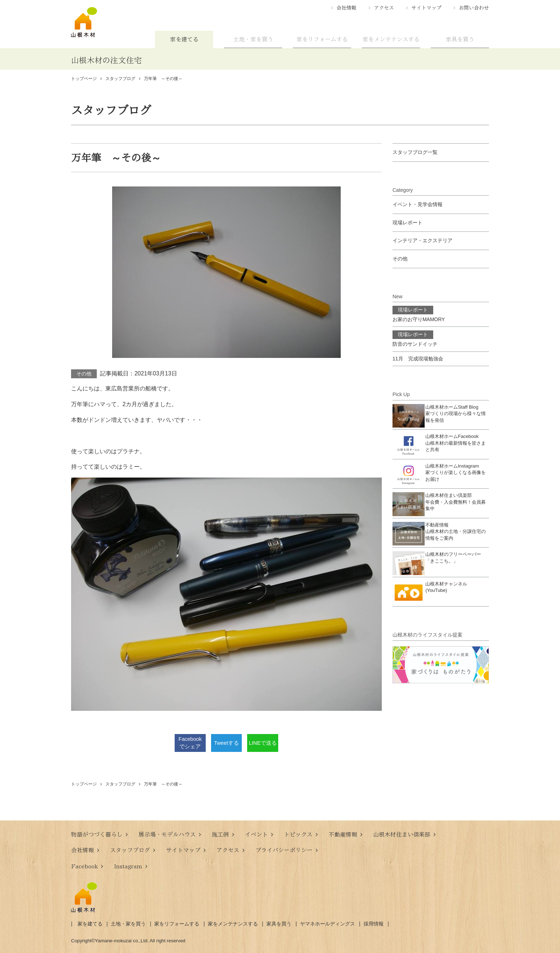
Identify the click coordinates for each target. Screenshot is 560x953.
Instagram (128, 866)
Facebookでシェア (190, 743)
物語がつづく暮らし (97, 834)
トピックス (298, 834)
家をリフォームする (322, 39)
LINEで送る (263, 743)
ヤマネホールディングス (327, 924)
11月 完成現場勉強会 (418, 359)
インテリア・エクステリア (422, 240)
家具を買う (460, 39)
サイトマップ (426, 8)
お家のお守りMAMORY (419, 314)
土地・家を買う (253, 39)
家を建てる (184, 39)
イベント (256, 834)
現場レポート (407, 223)
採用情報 (374, 924)
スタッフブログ (130, 850)
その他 (84, 374)
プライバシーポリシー (284, 850)
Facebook (84, 866)
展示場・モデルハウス (167, 834)
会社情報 (346, 8)
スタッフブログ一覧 (415, 152)
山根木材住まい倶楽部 (402, 834)
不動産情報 (343, 834)
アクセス (384, 8)
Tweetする (226, 743)
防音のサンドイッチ (415, 339)
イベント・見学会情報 (417, 204)
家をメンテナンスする (391, 39)
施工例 (220, 834)
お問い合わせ (474, 8)
